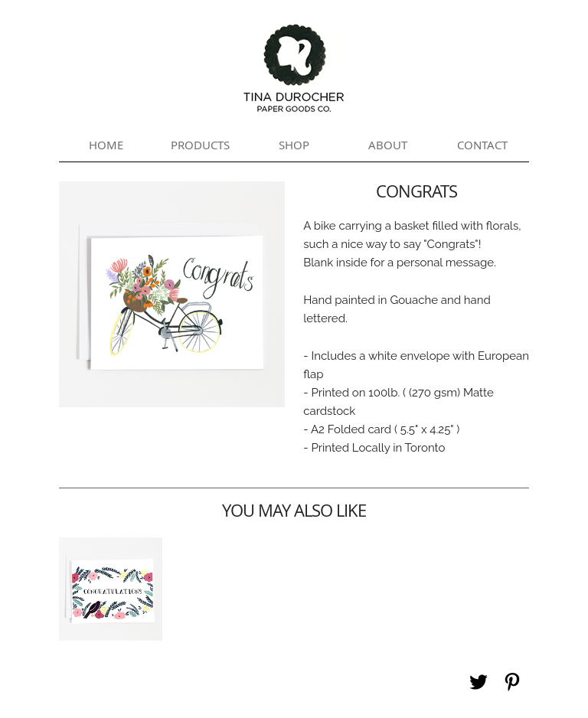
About (388, 145)
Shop (294, 145)
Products (200, 145)
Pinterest (512, 682)
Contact (482, 145)
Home (106, 145)
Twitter (479, 682)
